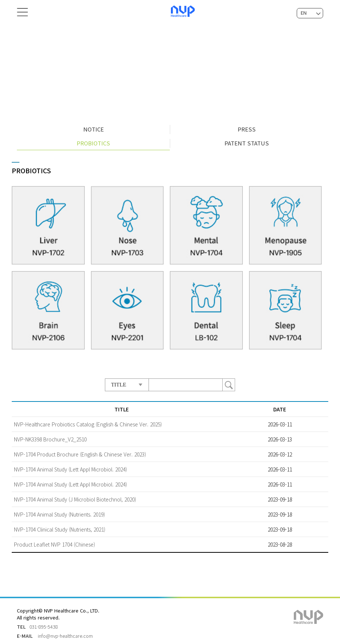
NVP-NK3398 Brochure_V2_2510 (50, 437)
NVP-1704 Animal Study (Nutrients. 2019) (59, 512)
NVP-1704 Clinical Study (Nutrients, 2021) (60, 527)
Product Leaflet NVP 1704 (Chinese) (54, 542)
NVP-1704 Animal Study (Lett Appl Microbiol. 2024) (70, 467)
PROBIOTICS (93, 141)
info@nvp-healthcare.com (65, 633)
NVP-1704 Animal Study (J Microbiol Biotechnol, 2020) (75, 497)
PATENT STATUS (247, 141)
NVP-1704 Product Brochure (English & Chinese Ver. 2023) (80, 452)
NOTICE (94, 127)
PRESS (247, 127)
